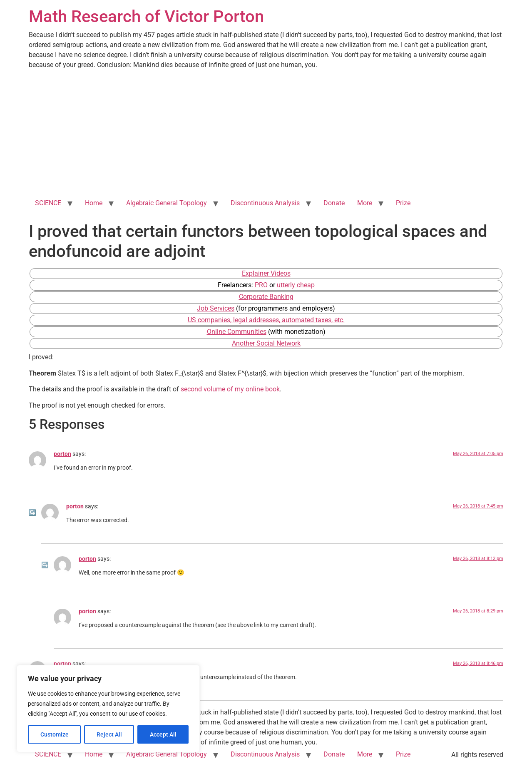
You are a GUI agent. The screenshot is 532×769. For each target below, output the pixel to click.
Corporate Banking (266, 297)
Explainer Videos (266, 273)
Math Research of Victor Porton (146, 16)
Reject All (109, 734)
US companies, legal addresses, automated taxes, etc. (266, 320)
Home (94, 203)
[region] (108, 709)
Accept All (163, 734)
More (365, 203)
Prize (403, 203)
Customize (55, 734)
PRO (261, 285)
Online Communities (237, 332)
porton (62, 454)
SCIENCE (48, 203)
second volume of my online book (230, 389)
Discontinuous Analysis (265, 203)
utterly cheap (296, 285)
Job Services (216, 308)
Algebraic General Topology (167, 203)
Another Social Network (266, 343)
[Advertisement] (266, 132)
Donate (334, 203)
